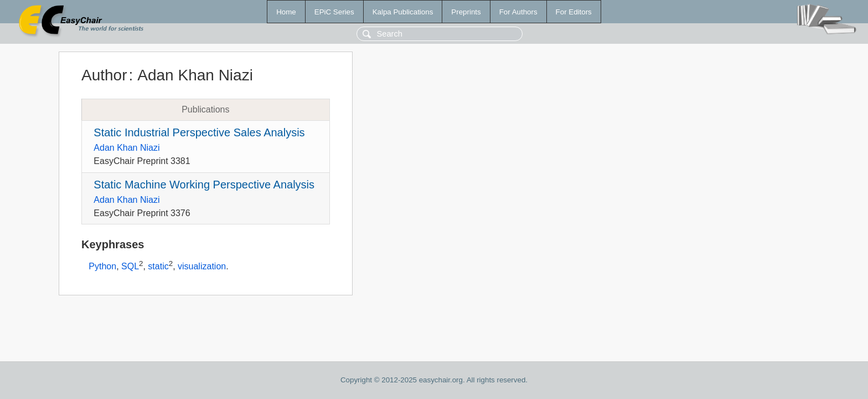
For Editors (574, 12)
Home (286, 12)
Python (102, 267)
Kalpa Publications (403, 12)
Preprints (466, 12)
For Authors (518, 12)
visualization (202, 267)
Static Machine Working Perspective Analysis (204, 185)
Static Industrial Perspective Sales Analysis (199, 132)
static (158, 267)
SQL (130, 267)
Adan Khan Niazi (126, 148)
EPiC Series (334, 12)
